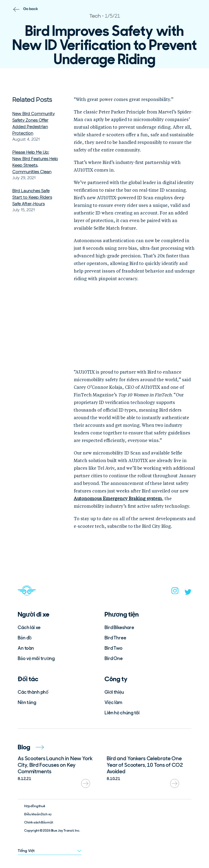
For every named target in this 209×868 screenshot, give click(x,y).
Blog (31, 747)
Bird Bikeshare (119, 627)
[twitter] (188, 593)
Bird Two (113, 648)
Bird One (114, 658)
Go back (31, 9)
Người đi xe (33, 614)
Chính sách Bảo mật (39, 822)
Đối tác (28, 679)
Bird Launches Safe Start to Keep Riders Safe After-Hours (32, 197)
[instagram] (175, 592)
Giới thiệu (114, 692)
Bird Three (115, 638)
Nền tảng (27, 702)
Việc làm (113, 702)
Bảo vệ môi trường (36, 658)
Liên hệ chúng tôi (122, 713)
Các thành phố (33, 692)
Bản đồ (25, 638)
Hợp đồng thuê (35, 806)
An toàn (26, 648)
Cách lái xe (29, 627)
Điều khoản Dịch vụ (38, 814)
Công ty (116, 679)
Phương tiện (122, 614)
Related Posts (32, 100)
